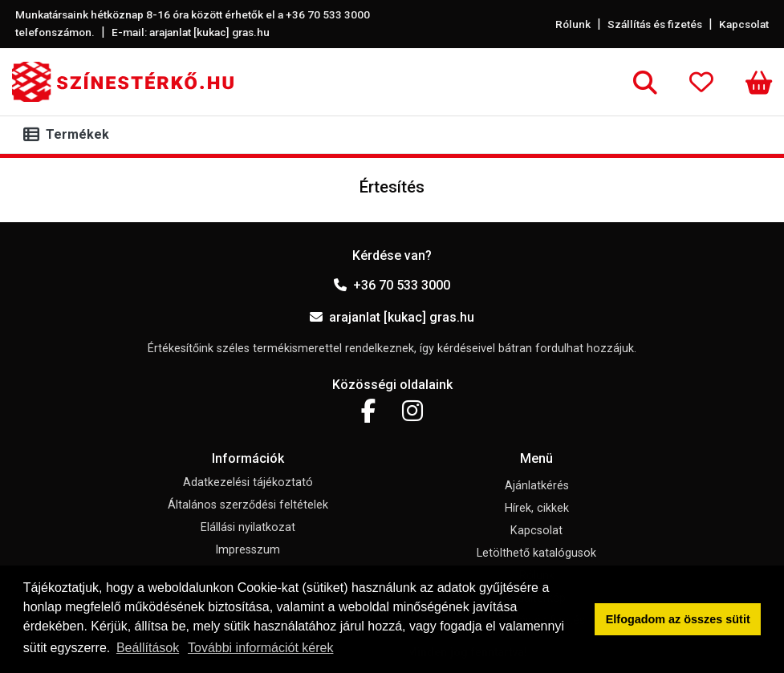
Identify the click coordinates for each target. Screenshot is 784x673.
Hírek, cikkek (537, 508)
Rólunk (573, 24)
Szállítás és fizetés (655, 24)
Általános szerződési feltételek (248, 505)
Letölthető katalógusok (536, 553)
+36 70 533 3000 (392, 285)
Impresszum (248, 550)
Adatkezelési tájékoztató (248, 482)
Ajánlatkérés (537, 486)
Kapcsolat (744, 24)
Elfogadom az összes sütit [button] (678, 619)
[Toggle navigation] (69, 135)
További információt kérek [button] (260, 648)
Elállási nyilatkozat (248, 527)
